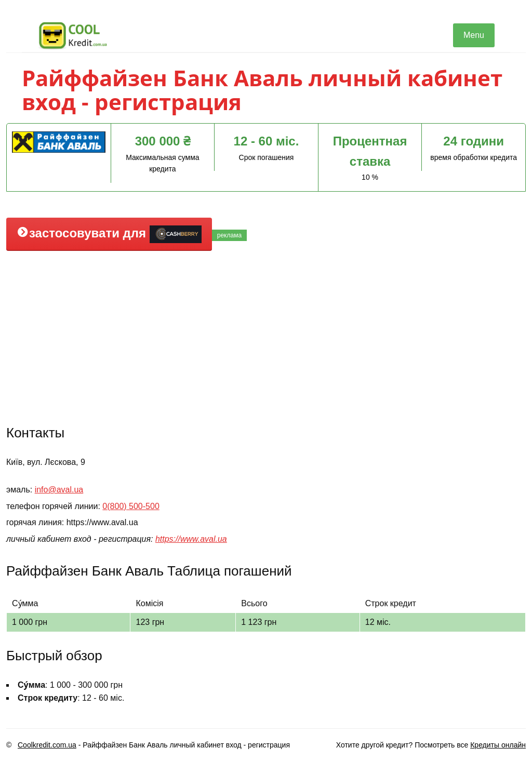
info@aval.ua (59, 490)
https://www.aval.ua (191, 539)
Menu (474, 35)
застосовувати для (109, 234)
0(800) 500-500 (131, 506)
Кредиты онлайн (498, 745)
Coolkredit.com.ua (47, 745)
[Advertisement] (266, 337)
